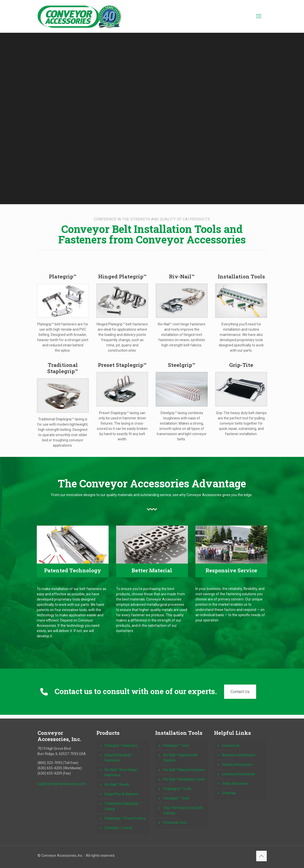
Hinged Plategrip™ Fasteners (119, 758)
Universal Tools (175, 823)
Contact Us (238, 692)
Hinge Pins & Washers (122, 794)
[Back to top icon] (261, 856)
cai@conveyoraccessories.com (62, 784)
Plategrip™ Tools (176, 746)
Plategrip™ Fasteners (121, 746)
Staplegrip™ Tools (177, 789)
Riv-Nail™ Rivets (117, 785)
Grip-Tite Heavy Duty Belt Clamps (183, 810)
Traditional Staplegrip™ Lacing (123, 806)
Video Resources (235, 784)
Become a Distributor (239, 755)
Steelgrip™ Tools (176, 798)
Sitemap (229, 793)
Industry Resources (237, 765)
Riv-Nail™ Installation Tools (184, 779)
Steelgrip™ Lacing (118, 828)
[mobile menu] (259, 16)
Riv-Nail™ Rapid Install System (180, 758)
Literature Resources (239, 774)
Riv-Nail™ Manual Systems (184, 770)
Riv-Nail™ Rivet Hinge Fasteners (121, 772)
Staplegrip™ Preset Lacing (125, 818)
